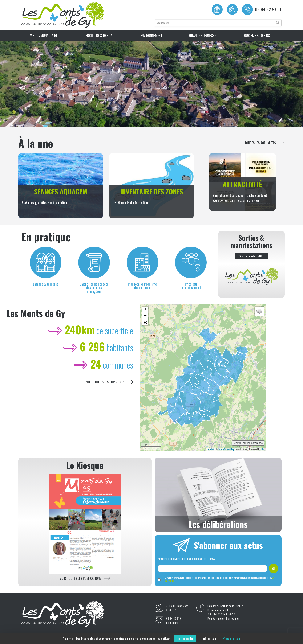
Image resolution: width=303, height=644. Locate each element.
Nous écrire (172, 623)
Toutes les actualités (260, 143)
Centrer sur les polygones (248, 443)
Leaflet (210, 449)
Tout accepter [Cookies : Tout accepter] (185, 639)
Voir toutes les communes (105, 382)
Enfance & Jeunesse (204, 36)
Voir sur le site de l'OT (251, 256)
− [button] (145, 316)
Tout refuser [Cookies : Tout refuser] (208, 639)
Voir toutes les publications (81, 579)
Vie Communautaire (45, 36)
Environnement (153, 36)
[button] (145, 322)
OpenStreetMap (226, 449)
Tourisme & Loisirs (257, 36)
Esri (263, 449)
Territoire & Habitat (100, 36)
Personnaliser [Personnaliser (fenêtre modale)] (232, 639)
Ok (274, 568)
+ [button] (145, 310)
